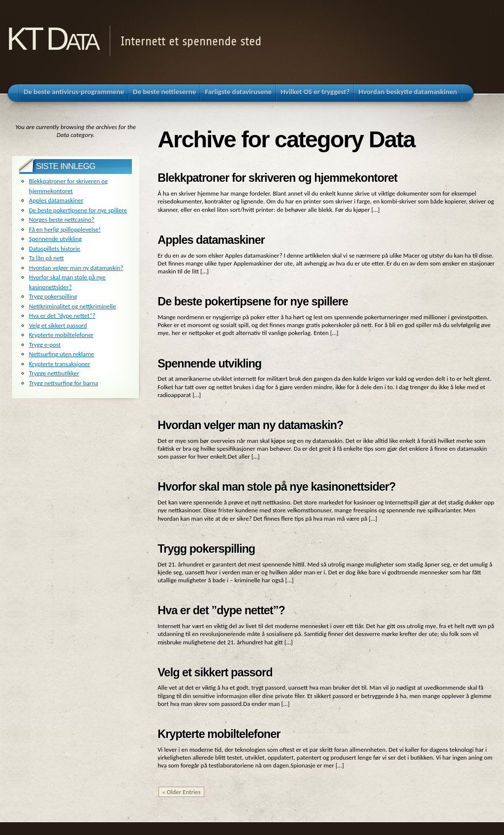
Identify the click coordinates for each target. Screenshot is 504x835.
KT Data (52, 39)
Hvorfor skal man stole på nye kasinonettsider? (276, 487)
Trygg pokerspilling (206, 549)
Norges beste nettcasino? (62, 219)
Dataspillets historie (55, 249)
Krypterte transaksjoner (60, 364)
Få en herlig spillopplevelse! (65, 229)
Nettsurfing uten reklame (62, 354)
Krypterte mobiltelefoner (219, 734)
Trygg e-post (45, 345)
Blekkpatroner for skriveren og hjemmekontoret (277, 178)
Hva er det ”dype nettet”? (221, 610)
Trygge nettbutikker (54, 373)
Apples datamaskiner (211, 240)
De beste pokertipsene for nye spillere (253, 301)
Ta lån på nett (47, 258)
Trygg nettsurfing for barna (64, 383)
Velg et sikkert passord (215, 672)
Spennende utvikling (209, 364)
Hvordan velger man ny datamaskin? (250, 425)
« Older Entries (181, 792)
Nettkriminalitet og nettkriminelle (73, 306)
